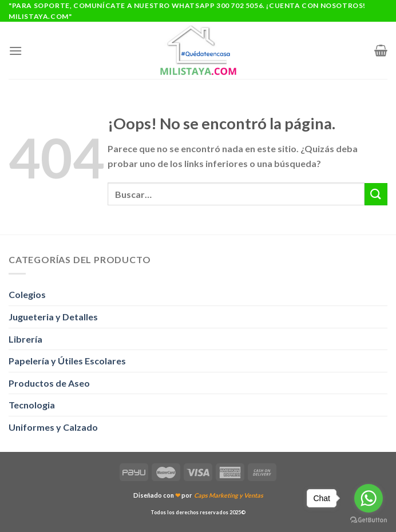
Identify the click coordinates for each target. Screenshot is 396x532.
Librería (25, 339)
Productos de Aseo (49, 383)
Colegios (27, 294)
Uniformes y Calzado (53, 427)
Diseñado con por (198, 495)
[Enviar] (376, 194)
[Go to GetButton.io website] (369, 520)
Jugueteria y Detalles (53, 317)
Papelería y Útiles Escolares (67, 361)
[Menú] (15, 51)
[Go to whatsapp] (369, 498)
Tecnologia (32, 405)
